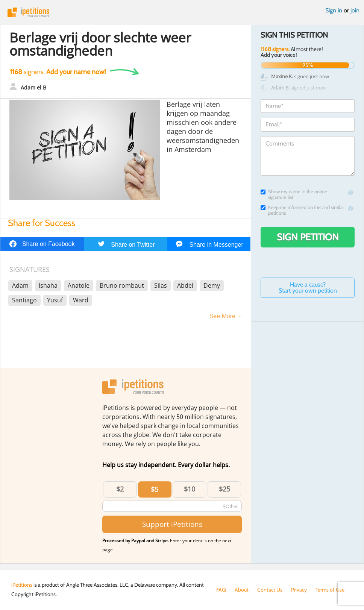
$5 (155, 489)
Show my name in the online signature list (294, 194)
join (355, 10)
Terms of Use (330, 590)
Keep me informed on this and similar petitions (302, 210)
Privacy (299, 590)
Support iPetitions (172, 524)
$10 (190, 489)
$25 (224, 489)
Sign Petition (308, 237)
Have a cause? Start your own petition (308, 288)
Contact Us (270, 590)
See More (222, 316)
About (242, 590)
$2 (120, 489)
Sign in (334, 10)
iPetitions (182, 12)
